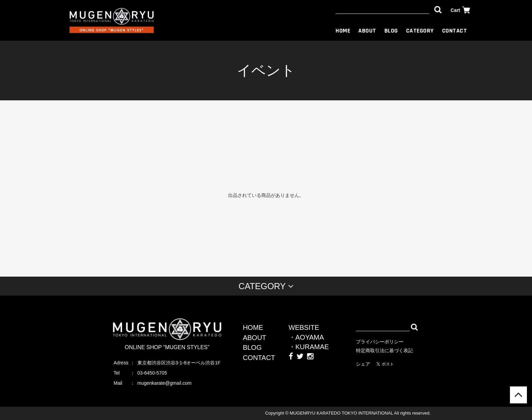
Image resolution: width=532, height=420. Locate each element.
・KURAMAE (309, 347)
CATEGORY (420, 31)
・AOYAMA (306, 337)
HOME (343, 31)
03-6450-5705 (152, 373)
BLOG (391, 31)
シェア (363, 364)
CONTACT (455, 31)
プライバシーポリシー (380, 342)
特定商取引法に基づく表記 (384, 351)
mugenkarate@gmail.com (165, 383)
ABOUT (367, 31)
